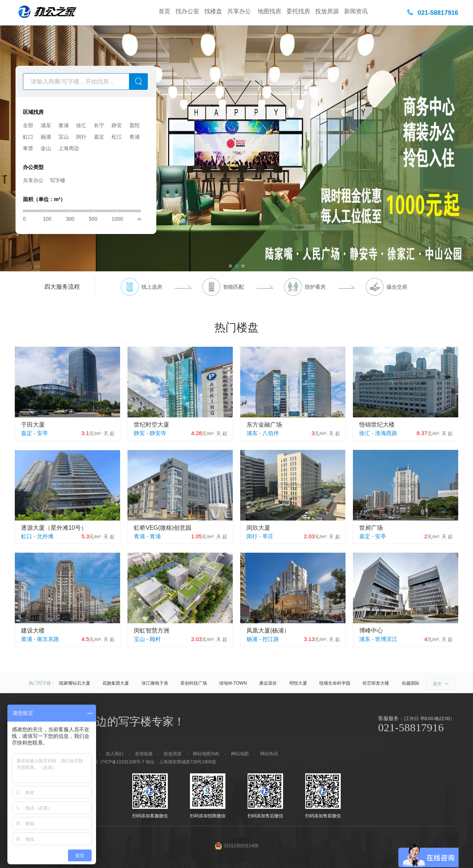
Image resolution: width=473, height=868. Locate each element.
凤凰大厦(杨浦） (268, 630)
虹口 (28, 137)
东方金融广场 (264, 425)
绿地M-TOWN (233, 683)
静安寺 (158, 433)
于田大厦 (33, 425)
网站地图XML (206, 754)
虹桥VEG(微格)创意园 (163, 528)
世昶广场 (371, 528)
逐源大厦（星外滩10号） (54, 528)
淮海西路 (386, 433)
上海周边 (69, 148)
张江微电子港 (155, 683)
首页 (164, 11)
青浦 (135, 137)
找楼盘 (213, 11)
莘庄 (268, 536)
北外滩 (45, 536)
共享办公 (240, 11)
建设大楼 (33, 630)
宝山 (64, 137)
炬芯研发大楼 (376, 683)
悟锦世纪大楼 (377, 425)
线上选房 (152, 287)
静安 (117, 125)
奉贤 (28, 148)
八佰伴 (271, 433)
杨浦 (46, 137)
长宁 (99, 125)
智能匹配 (234, 287)
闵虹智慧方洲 (152, 630)
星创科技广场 (194, 683)
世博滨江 (386, 639)
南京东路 (48, 639)
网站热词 (269, 754)
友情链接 (144, 754)
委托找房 (298, 11)
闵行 (81, 137)
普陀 (135, 125)
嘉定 (99, 137)
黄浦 (64, 125)
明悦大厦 (298, 683)
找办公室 (187, 11)
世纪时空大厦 (152, 425)
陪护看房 (315, 287)
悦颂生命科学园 (335, 683)
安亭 (42, 433)
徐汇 (81, 125)
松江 (117, 137)
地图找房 (269, 11)
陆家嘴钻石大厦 (75, 683)
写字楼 (58, 180)
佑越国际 (411, 683)
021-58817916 (438, 13)
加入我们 (115, 754)
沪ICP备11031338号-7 (122, 762)
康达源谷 (268, 683)
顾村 (155, 639)
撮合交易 (397, 287)
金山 (46, 148)
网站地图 (240, 754)
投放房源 (327, 11)
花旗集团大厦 (116, 683)
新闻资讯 (356, 11)
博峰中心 (371, 630)
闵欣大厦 (258, 528)
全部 (28, 125)
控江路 (271, 639)
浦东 (46, 125)
